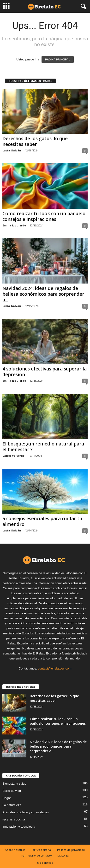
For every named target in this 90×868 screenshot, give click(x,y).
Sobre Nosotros (15, 850)
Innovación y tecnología (19, 827)
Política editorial (41, 850)
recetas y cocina (14, 819)
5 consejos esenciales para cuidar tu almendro (42, 521)
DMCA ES (63, 855)
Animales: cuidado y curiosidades (26, 812)
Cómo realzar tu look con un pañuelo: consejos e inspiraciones (44, 216)
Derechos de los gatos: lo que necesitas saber (35, 141)
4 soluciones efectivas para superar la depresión (45, 372)
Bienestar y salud (14, 784)
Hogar (7, 798)
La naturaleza (12, 805)
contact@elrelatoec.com (55, 668)
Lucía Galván (12, 150)
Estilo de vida (12, 791)
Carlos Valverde (13, 456)
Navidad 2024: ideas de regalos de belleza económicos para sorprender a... (43, 294)
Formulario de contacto (37, 855)
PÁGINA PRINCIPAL (58, 59)
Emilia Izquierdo (14, 225)
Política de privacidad (71, 850)
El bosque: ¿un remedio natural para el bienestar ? (43, 447)
